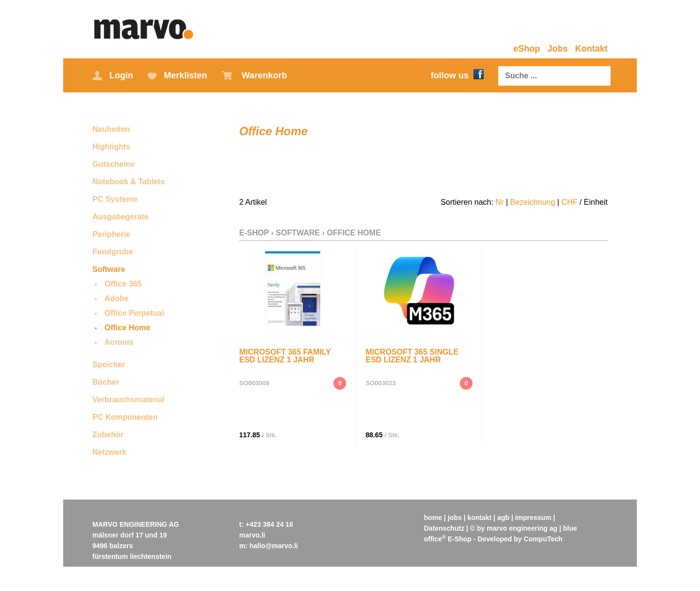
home (433, 518)
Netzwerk (109, 452)
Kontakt (591, 49)
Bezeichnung (533, 202)
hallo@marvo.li (274, 546)
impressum (534, 518)
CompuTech (543, 539)
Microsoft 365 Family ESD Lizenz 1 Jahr (285, 356)
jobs (455, 518)
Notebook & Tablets (129, 182)
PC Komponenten (125, 417)
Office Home (127, 328)
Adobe (117, 298)
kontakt (480, 518)
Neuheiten (111, 129)
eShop (527, 49)
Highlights (111, 147)
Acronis (119, 342)
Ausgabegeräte (121, 217)
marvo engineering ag (522, 528)
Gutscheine (114, 164)
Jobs (558, 49)
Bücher (106, 382)
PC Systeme (115, 199)
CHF (569, 202)
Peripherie (111, 234)
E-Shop (254, 233)
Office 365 (123, 284)
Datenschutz (444, 528)
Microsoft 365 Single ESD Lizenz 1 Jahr (412, 356)
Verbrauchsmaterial (129, 400)
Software (109, 269)
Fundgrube (113, 252)
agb (503, 518)
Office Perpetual (134, 313)
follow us (457, 75)
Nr (499, 202)
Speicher (109, 365)
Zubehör (108, 435)
